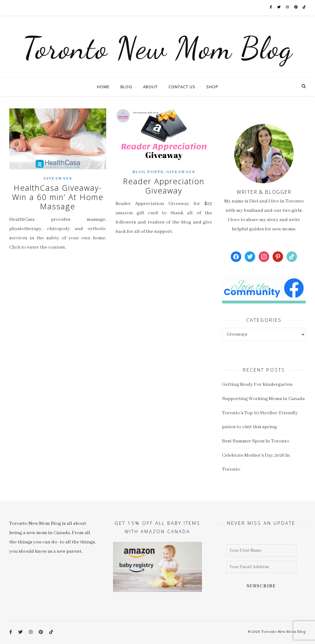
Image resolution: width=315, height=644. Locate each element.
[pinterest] (299, 8)
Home (103, 87)
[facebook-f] (273, 8)
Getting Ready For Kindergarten (257, 385)
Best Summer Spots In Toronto (256, 441)
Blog (126, 87)
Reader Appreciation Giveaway (164, 186)
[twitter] (282, 8)
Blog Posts (148, 172)
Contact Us (182, 87)
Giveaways (58, 178)
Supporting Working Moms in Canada (263, 399)
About (150, 87)
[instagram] (291, 8)
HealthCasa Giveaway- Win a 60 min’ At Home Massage (58, 197)
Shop (212, 87)
